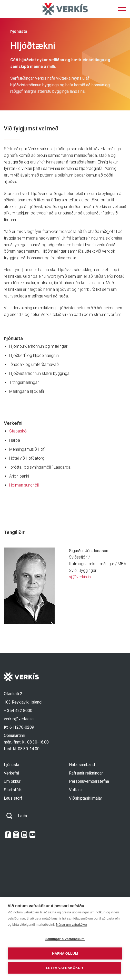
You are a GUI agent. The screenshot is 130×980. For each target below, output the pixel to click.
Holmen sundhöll (24, 485)
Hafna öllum (65, 953)
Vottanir (76, 790)
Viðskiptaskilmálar (86, 798)
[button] (122, 9)
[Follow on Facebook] (8, 835)
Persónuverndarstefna (89, 781)
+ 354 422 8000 (18, 711)
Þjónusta (12, 765)
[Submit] (9, 816)
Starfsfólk (13, 790)
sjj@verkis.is (80, 577)
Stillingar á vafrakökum (65, 939)
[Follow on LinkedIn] (24, 835)
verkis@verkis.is (19, 719)
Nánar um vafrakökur (72, 925)
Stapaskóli (19, 431)
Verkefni (11, 773)
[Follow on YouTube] (32, 835)
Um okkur (12, 781)
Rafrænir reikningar (86, 773)
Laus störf (13, 798)
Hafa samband (82, 765)
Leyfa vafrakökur (64, 968)
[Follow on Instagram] (16, 835)
